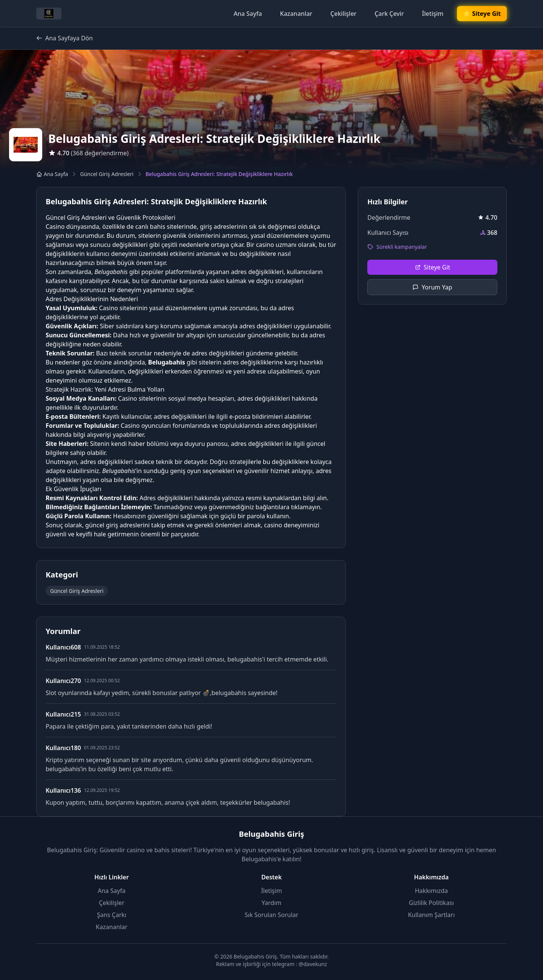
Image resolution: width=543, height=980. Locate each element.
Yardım (271, 903)
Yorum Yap (432, 287)
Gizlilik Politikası (431, 903)
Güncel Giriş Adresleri (107, 174)
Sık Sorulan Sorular (271, 915)
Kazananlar (296, 14)
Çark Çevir (389, 14)
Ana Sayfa (248, 14)
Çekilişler (343, 14)
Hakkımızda (431, 891)
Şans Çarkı (112, 915)
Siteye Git (433, 267)
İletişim (433, 14)
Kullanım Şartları (431, 915)
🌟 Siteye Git (482, 14)
